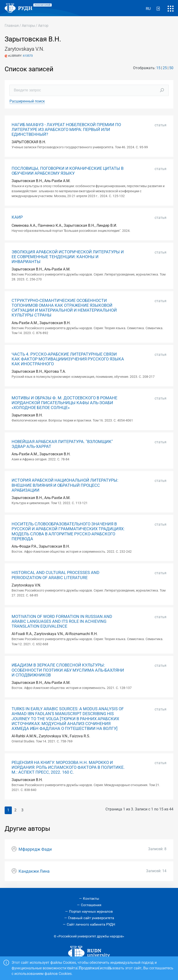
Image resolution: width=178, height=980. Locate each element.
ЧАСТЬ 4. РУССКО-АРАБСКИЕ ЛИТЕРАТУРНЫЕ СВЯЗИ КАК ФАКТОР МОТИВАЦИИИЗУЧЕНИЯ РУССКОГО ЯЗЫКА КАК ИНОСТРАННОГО (68, 359)
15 (158, 68)
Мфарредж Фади (35, 849)
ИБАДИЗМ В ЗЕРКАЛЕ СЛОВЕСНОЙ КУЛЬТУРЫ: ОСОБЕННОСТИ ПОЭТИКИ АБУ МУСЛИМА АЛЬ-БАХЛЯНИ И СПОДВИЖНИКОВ (68, 670)
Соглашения (91, 905)
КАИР (17, 217)
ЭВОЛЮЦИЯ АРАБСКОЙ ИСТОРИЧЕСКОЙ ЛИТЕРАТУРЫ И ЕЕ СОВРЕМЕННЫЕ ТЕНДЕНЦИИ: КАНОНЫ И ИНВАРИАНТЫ (68, 257)
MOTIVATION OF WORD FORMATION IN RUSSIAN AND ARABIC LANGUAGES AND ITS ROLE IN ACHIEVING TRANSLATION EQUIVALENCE (62, 621)
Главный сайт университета (91, 918)
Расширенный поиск (27, 101)
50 (171, 68)
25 (165, 68)
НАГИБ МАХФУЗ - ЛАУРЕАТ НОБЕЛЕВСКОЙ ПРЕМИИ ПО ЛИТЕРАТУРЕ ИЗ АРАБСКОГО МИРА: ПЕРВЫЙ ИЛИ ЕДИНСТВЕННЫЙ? (66, 130)
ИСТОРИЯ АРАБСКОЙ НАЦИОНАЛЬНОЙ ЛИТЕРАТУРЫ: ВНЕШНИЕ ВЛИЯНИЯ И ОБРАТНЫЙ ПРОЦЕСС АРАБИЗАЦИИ (65, 485)
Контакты (91, 899)
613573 (28, 56)
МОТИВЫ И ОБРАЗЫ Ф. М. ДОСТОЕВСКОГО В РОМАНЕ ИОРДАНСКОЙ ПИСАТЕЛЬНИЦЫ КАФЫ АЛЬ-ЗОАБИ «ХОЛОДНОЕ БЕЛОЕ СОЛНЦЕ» (64, 403)
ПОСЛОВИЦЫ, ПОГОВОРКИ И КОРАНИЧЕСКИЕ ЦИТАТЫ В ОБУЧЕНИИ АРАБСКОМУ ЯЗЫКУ (68, 171)
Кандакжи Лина (34, 871)
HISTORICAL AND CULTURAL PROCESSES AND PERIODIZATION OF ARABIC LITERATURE (56, 575)
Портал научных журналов (91, 912)
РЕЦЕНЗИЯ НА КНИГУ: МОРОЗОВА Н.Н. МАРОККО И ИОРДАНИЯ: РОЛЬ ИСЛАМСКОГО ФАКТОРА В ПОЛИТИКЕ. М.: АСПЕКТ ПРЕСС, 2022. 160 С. (68, 767)
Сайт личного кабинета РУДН (91, 924)
